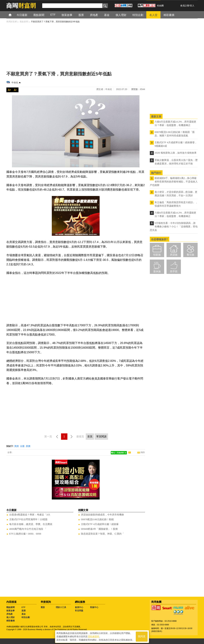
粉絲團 (160, 6)
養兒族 (190, 255)
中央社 (15, 83)
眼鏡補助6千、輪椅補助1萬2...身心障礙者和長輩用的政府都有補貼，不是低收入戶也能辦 (174, 182)
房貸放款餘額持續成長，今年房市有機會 (102, 515)
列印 (143, 452)
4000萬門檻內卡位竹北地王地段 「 (28, 529)
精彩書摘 (11, 621)
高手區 (174, 271)
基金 (24, 614)
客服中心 (94, 607)
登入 (192, 6)
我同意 (142, 636)
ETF (24, 607)
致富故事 (11, 611)
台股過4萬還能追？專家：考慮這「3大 (30, 515)
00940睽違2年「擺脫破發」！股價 (99, 529)
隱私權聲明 (94, 636)
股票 (24, 611)
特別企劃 (26, 617)
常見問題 (79, 611)
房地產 (9, 614)
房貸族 (174, 255)
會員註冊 (185, 6)
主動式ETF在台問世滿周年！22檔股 (28, 519)
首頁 (13, 15)
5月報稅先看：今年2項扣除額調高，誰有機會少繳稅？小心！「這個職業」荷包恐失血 (174, 226)
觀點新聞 (11, 607)
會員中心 (79, 607)
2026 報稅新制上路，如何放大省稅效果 (176, 153)
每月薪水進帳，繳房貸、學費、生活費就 (31, 524)
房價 (28, 446)
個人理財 (11, 617)
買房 (17, 446)
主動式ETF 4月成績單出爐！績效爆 (100, 524)
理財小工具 (61, 607)
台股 (22, 446)
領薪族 (157, 255)
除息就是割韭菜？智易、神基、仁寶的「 (102, 534)
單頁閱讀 (101, 436)
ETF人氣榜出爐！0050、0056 (25, 534)
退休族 (157, 271)
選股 (43, 607)
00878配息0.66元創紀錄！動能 (97, 519)
